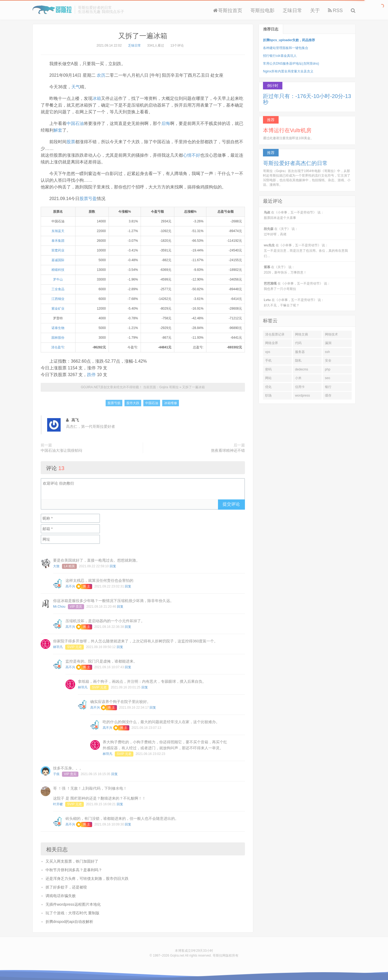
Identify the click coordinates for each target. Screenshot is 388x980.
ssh (328, 352)
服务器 (300, 352)
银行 (328, 387)
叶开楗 (58, 804)
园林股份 (58, 338)
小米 (298, 378)
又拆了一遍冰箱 (143, 36)
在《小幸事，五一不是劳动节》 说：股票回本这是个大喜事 (294, 215)
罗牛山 (58, 279)
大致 (56, 566)
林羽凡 (58, 647)
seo (328, 378)
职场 (268, 395)
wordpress (302, 395)
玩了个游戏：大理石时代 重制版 (72, 913)
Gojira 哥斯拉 (52, 10)
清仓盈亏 (58, 347)
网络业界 (272, 343)
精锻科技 (58, 270)
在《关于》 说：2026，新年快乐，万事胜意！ (285, 270)
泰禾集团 (58, 241)
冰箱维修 (171, 403)
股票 (71, 142)
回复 (113, 566)
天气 (76, 87)
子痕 (56, 774)
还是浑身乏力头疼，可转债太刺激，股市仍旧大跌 (87, 878)
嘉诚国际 (58, 260)
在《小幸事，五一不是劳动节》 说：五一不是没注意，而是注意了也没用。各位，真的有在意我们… (306, 251)
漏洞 (328, 343)
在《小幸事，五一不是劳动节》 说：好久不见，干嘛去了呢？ (294, 303)
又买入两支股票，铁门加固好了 (72, 861)
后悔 (166, 123)
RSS (335, 10)
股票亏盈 (88, 199)
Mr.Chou (59, 607)
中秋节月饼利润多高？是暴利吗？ (74, 870)
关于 (315, 10)
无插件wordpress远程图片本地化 (73, 904)
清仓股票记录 (275, 334)
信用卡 (300, 387)
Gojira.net (177, 955)
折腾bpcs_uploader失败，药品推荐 (289, 40)
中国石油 (75, 123)
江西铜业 (58, 299)
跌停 (91, 375)
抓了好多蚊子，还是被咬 (66, 887)
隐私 (298, 360)
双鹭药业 (58, 250)
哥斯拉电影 (262, 10)
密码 (268, 369)
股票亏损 (114, 403)
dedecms (302, 369)
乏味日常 (292, 10)
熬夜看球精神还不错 (228, 450)
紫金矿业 (58, 309)
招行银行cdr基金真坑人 (280, 56)
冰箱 (97, 98)
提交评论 (231, 504)
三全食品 (58, 289)
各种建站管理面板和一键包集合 (286, 48)
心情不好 (192, 155)
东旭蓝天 (58, 231)
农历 (101, 75)
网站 (268, 378)
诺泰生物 (58, 328)
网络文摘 (302, 334)
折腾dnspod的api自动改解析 (69, 922)
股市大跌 (133, 403)
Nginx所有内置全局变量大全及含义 (288, 71)
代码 (298, 343)
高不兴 (70, 586)
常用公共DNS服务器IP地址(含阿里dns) (291, 64)
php (328, 369)
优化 (268, 387)
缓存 (328, 395)
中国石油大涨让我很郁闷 (61, 450)
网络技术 (331, 334)
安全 (328, 360)
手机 (268, 360)
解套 (58, 130)
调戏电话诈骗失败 (61, 896)
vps (268, 352)
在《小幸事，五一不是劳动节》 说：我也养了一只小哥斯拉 (297, 286)
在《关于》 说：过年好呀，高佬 (281, 232)
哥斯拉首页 (228, 10)
